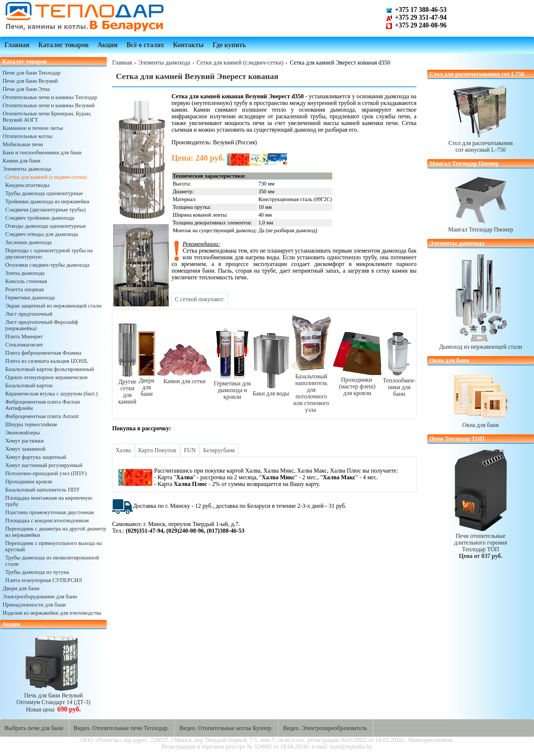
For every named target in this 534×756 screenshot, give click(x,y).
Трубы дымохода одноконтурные (44, 193)
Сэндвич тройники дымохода (40, 218)
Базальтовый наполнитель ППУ (42, 490)
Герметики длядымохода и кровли (232, 387)
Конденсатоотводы (27, 185)
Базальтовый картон (29, 385)
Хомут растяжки (24, 441)
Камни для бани (22, 161)
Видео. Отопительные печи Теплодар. (121, 728)
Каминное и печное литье (33, 128)
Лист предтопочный (29, 314)
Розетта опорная (24, 289)
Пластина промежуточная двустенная (50, 512)
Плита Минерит (24, 336)
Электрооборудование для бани (40, 596)
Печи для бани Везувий (30, 81)
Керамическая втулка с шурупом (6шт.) (51, 394)
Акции (108, 45)
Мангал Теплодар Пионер (480, 226)
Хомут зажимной (25, 449)
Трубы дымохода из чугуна (37, 572)
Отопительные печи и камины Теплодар (50, 97)
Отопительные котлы (27, 136)
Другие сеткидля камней (127, 388)
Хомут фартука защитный (36, 457)
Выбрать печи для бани (34, 728)
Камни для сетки (184, 378)
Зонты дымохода (25, 273)
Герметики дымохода (30, 298)
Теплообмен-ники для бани (399, 384)
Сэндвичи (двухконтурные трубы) (45, 210)
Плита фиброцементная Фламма (43, 353)
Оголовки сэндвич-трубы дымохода (47, 265)
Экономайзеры (22, 433)
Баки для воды (271, 390)
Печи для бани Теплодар (32, 73)
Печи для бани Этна (26, 89)
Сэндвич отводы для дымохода (42, 234)
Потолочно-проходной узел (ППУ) (46, 473)
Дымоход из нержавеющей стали (481, 343)
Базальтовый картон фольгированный (50, 369)
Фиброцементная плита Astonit (42, 416)
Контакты (188, 45)
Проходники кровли (29, 481)
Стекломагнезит (24, 345)
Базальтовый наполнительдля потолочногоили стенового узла (311, 390)
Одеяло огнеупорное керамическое (47, 377)
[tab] (200, 299)
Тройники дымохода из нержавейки (47, 201)
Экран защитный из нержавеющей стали (53, 306)
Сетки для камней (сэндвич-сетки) (46, 177)
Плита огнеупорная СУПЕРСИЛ (44, 580)
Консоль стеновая (26, 281)
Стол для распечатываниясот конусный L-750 (480, 143)
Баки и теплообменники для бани (42, 152)
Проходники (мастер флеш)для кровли (357, 383)
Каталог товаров (63, 45)
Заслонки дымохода (29, 242)
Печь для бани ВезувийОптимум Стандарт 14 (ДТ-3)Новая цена (53, 699)
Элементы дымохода (27, 169)
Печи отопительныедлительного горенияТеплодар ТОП (481, 543)
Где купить (229, 45)
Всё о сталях (145, 45)
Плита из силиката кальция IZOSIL (47, 361)
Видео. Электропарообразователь (325, 728)
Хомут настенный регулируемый (44, 465)
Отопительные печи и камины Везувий (49, 105)
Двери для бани (21, 588)
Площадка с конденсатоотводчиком (47, 520)
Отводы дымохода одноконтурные (46, 226)
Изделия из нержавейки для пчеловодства (52, 613)
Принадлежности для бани (34, 605)
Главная (17, 45)
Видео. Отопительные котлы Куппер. (226, 728)
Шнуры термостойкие (31, 424)
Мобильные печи (23, 144)
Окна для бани (481, 422)
